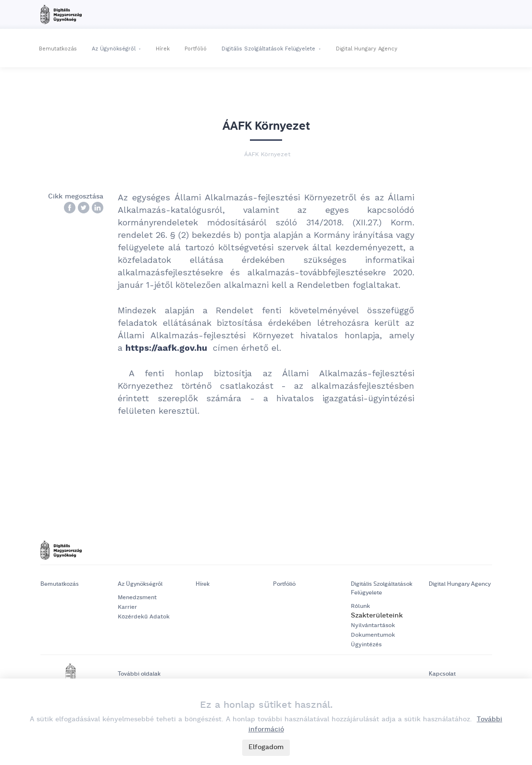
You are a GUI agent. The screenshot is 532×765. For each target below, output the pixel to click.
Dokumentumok (373, 635)
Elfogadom (266, 747)
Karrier (127, 607)
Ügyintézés (366, 645)
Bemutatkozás (58, 49)
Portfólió (196, 49)
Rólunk (360, 606)
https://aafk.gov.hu (166, 348)
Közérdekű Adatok (144, 617)
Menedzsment (137, 598)
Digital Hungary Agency (367, 49)
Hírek (163, 49)
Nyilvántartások (373, 625)
